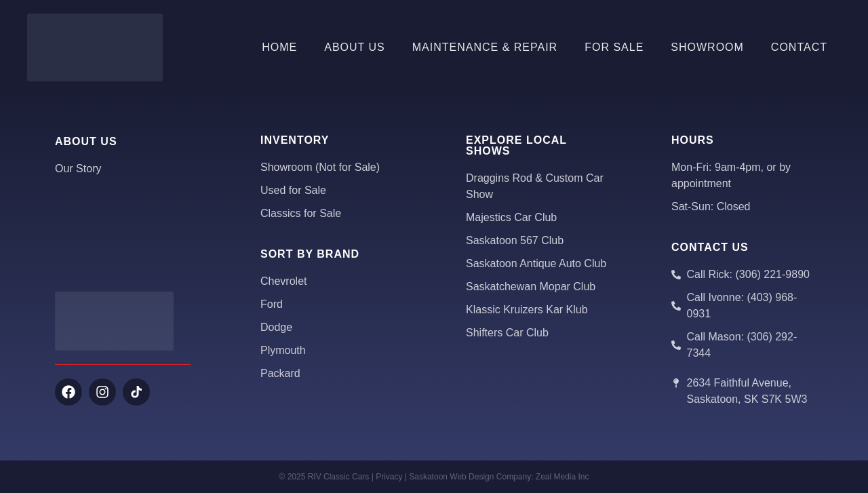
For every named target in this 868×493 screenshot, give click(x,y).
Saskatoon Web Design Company (470, 477)
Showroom (707, 47)
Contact (799, 47)
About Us (355, 47)
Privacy (389, 477)
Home (279, 47)
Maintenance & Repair (485, 47)
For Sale (614, 47)
